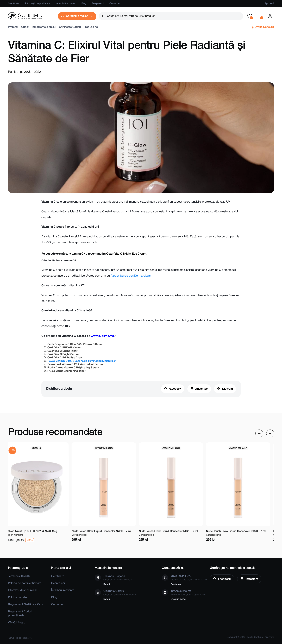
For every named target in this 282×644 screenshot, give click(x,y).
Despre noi (98, 3)
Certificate (14, 3)
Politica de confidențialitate (25, 583)
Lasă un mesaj (178, 599)
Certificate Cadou (70, 27)
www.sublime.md (102, 336)
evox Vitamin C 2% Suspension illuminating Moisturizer (83, 361)
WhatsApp (201, 389)
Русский (269, 3)
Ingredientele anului (44, 27)
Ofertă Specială (264, 27)
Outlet (25, 27)
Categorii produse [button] (77, 16)
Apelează (176, 584)
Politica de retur (18, 598)
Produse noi (91, 27)
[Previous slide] (259, 434)
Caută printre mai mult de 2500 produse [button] (131, 16)
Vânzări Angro (16, 623)
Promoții (13, 27)
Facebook (175, 389)
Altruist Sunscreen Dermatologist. (131, 276)
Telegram (227, 389)
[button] (250, 16)
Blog (84, 3)
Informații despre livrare (37, 3)
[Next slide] (270, 434)
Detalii (107, 584)
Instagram (251, 579)
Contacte (114, 3)
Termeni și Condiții (19, 576)
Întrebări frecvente (65, 3)
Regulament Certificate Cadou (27, 604)
